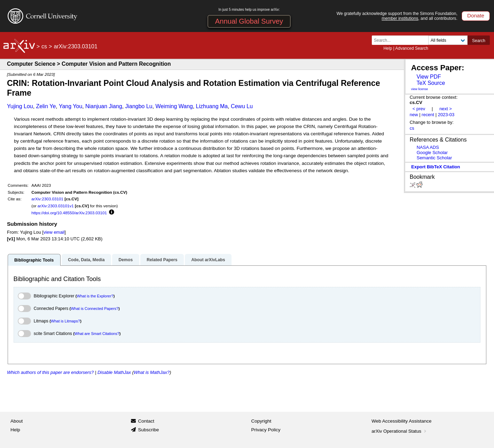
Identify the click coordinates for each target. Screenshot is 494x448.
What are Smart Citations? (97, 334)
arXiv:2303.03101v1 (56, 206)
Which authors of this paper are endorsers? (50, 372)
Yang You (70, 106)
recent (428, 115)
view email (54, 232)
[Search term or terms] (402, 40)
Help (388, 48)
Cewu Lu (242, 106)
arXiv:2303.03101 (47, 199)
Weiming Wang (174, 106)
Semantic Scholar (434, 158)
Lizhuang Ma (212, 106)
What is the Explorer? (95, 296)
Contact (146, 421)
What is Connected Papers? (95, 309)
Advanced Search (412, 48)
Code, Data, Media (86, 260)
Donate (476, 15)
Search (479, 41)
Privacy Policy (266, 430)
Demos (126, 260)
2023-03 (446, 115)
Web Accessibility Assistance (401, 421)
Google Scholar (432, 153)
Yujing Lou (20, 106)
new (414, 115)
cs (44, 46)
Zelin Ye (46, 106)
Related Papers (162, 260)
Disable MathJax (114, 372)
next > (446, 109)
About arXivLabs (208, 260)
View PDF (429, 77)
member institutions (400, 18)
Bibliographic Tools (34, 260)
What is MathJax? (152, 372)
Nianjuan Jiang (104, 106)
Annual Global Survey (249, 21)
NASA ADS (428, 147)
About (17, 421)
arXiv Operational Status (399, 431)
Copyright (261, 421)
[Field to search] (448, 40)
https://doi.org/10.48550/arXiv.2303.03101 (69, 213)
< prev (419, 109)
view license (420, 89)
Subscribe (148, 430)
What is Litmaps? (65, 321)
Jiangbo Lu (139, 106)
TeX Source (431, 83)
